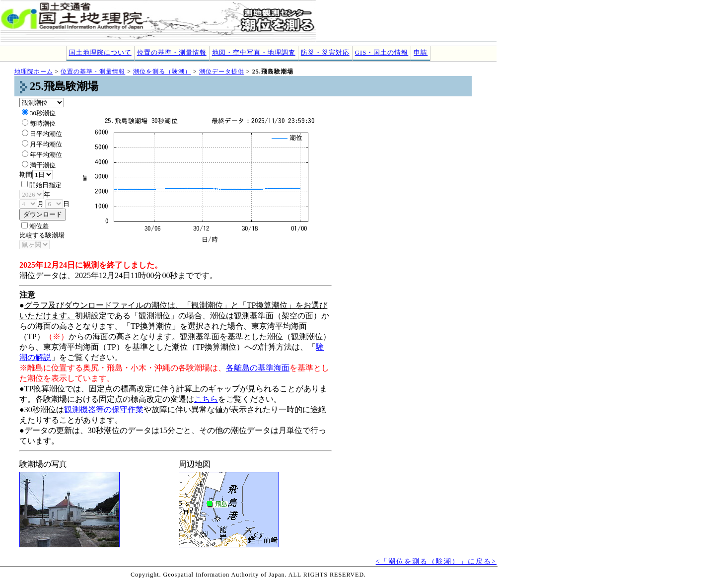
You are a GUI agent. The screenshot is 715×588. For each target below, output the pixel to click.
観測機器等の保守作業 (104, 409)
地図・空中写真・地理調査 (254, 53)
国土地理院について (100, 53)
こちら (206, 399)
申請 (421, 53)
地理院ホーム (34, 72)
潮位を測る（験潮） (162, 72)
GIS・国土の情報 (382, 53)
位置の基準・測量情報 (172, 53)
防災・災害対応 (325, 53)
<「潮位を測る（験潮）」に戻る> (436, 561)
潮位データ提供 (222, 72)
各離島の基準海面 (258, 368)
